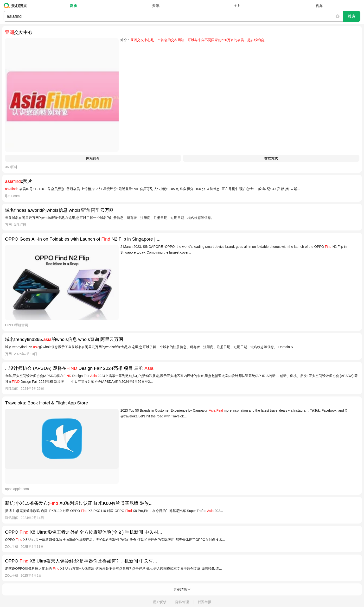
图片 (237, 6)
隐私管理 (182, 602)
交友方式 (271, 158)
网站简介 (93, 158)
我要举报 (204, 602)
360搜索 (16, 6)
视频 (319, 6)
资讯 (156, 6)
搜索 (352, 16)
